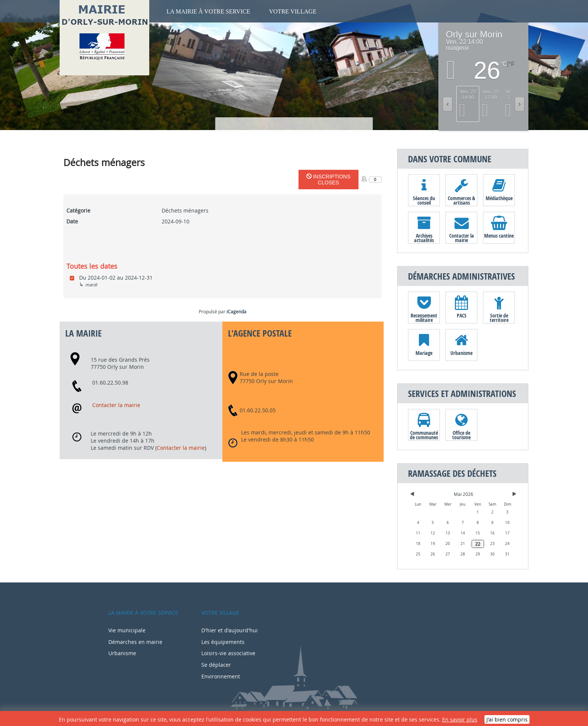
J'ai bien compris (507, 719)
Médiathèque (499, 198)
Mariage (424, 353)
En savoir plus (460, 719)
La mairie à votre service (208, 11)
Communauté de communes (424, 435)
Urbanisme (461, 353)
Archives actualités (424, 238)
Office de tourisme (461, 435)
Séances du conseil (424, 200)
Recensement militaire (424, 317)
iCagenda (236, 311)
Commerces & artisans (461, 200)
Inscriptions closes (328, 180)
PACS (462, 315)
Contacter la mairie (116, 405)
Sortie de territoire (499, 317)
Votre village (292, 11)
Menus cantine (499, 236)
